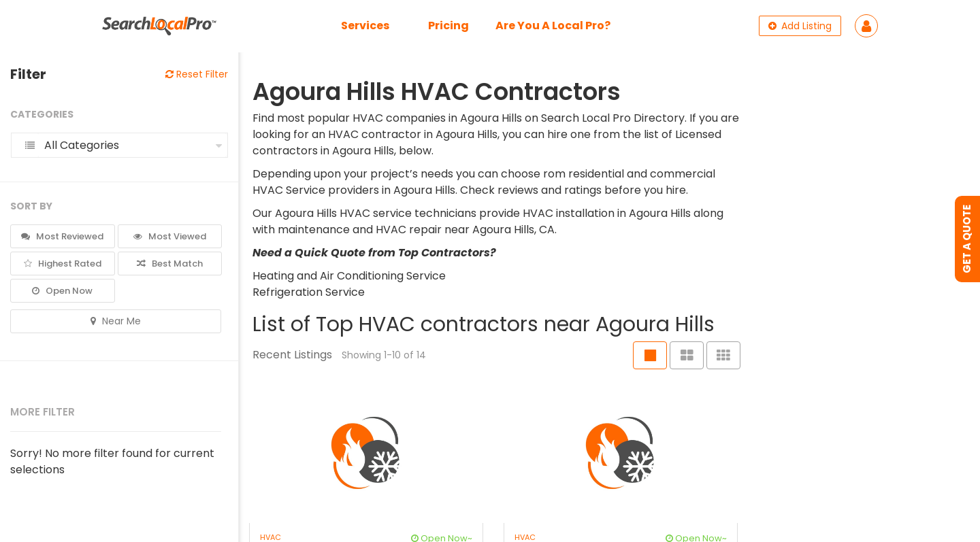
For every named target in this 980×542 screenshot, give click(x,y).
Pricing (448, 26)
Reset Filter (197, 74)
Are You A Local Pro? (553, 26)
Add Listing (800, 26)
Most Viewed (170, 236)
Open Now (62, 291)
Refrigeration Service (309, 292)
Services (365, 26)
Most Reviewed (62, 236)
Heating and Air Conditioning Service (349, 276)
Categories (42, 114)
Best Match (170, 264)
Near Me (116, 321)
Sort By (31, 206)
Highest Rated (63, 264)
